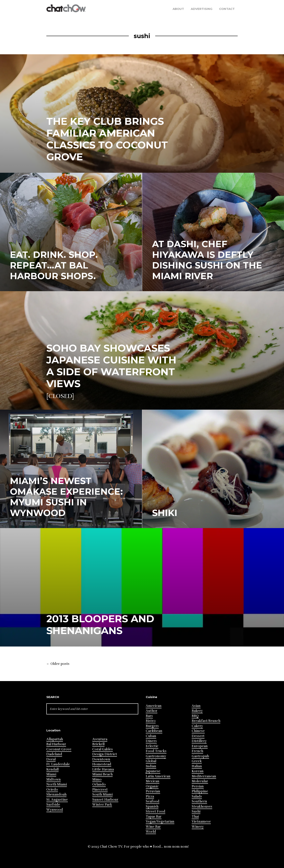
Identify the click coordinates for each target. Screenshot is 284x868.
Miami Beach (102, 774)
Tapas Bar (154, 817)
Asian (196, 706)
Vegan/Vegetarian (160, 822)
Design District (105, 754)
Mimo (97, 779)
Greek (197, 761)
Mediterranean (204, 776)
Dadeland (54, 754)
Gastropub (200, 756)
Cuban (151, 736)
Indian (151, 766)
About (178, 9)
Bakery (197, 711)
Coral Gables (103, 749)
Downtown (101, 759)
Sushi (196, 811)
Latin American (158, 776)
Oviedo (52, 790)
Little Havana (103, 769)
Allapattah (55, 739)
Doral (51, 759)
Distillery (199, 741)
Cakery (197, 726)
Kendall (52, 769)
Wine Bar (153, 827)
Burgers (152, 726)
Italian (197, 766)
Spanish (152, 807)
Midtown (54, 779)
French (197, 751)
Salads (197, 796)
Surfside (53, 805)
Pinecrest (100, 790)
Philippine (200, 791)
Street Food (156, 811)
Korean (198, 771)
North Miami (57, 784)
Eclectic (152, 746)
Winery (198, 827)
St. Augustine (57, 800)
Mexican (153, 781)
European (200, 746)
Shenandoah (56, 794)
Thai (195, 817)
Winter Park (102, 805)
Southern (199, 801)
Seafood (153, 801)
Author (152, 711)
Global (151, 761)
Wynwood (55, 810)
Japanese (153, 771)
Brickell (98, 744)
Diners (151, 741)
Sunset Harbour (105, 800)
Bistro (151, 721)
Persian (198, 786)
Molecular (200, 781)
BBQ (195, 716)
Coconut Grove (59, 749)
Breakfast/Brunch (206, 721)
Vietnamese (201, 822)
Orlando (99, 784)
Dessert (198, 736)
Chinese (198, 731)
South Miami (102, 794)
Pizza (150, 796)
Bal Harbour (56, 744)
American (154, 706)
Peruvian (153, 791)
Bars (149, 716)
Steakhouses (202, 807)
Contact (227, 9)
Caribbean (154, 731)
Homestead (102, 764)
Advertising (202, 9)
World (151, 832)
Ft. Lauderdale (58, 764)
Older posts (58, 664)
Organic (152, 786)
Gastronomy (156, 756)
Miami (51, 774)
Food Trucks (156, 751)
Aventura (100, 739)
